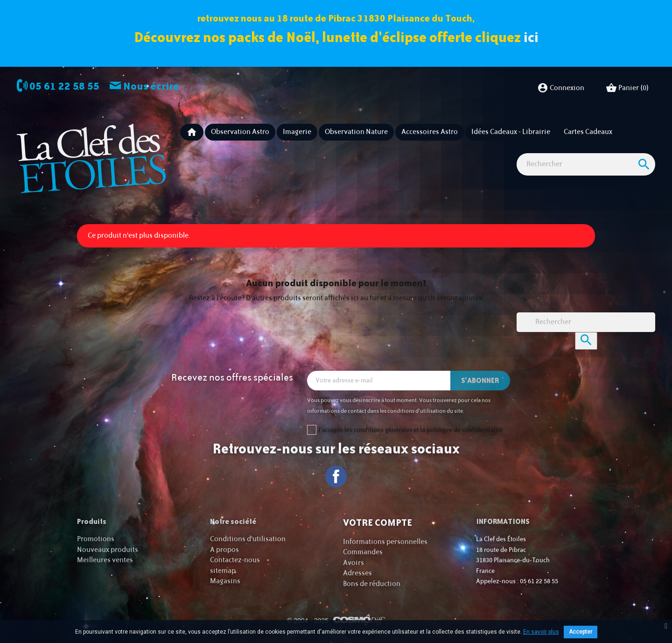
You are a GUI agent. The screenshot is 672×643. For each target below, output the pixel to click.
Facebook (336, 477)
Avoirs (353, 563)
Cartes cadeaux (588, 132)
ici (531, 37)
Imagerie (297, 132)
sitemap (223, 571)
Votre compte (378, 523)
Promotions (96, 539)
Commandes (363, 552)
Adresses (357, 573)
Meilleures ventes (105, 560)
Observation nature (356, 132)
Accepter (581, 632)
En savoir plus (541, 632)
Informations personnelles (385, 542)
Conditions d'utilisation (248, 539)
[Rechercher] (586, 165)
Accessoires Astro (430, 132)
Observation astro (240, 132)
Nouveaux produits (108, 550)
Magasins (225, 581)
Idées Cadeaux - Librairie (511, 132)
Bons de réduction (372, 584)
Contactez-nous (235, 560)
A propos (224, 550)
